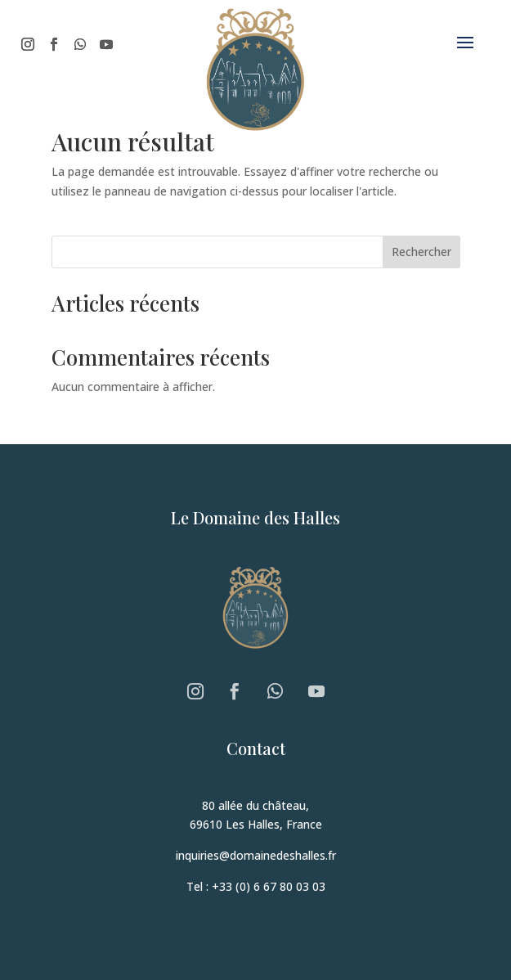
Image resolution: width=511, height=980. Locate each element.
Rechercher (421, 252)
